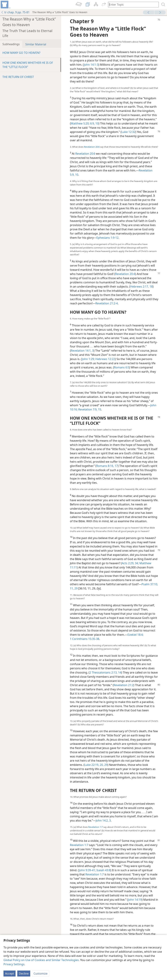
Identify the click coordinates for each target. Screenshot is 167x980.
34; (136, 563)
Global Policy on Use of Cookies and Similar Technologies (41, 960)
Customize (41, 974)
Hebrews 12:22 (105, 359)
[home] (5, 5)
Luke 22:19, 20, (94, 765)
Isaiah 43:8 (103, 870)
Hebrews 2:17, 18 (141, 287)
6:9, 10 (94, 123)
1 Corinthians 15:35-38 (85, 639)
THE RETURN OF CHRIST (18, 77)
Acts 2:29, (128, 563)
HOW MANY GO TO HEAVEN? (21, 53)
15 (99, 409)
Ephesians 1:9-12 (107, 238)
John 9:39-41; (87, 870)
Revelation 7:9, (87, 409)
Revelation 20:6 (92, 147)
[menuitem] (5, 5)
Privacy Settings (14, 964)
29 (76, 588)
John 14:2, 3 (103, 820)
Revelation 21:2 (124, 685)
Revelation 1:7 (95, 827)
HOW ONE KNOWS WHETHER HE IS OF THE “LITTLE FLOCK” (28, 65)
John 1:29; (88, 359)
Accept (10, 974)
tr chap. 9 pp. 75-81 (15, 12)
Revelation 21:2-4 (107, 303)
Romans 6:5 (122, 367)
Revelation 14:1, (81, 351)
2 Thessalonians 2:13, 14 (105, 672)
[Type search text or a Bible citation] (132, 4)
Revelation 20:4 (125, 274)
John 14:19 (135, 900)
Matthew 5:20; (80, 123)
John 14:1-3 (91, 65)
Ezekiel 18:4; (135, 635)
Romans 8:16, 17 (107, 466)
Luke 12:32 (128, 132)
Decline (24, 974)
